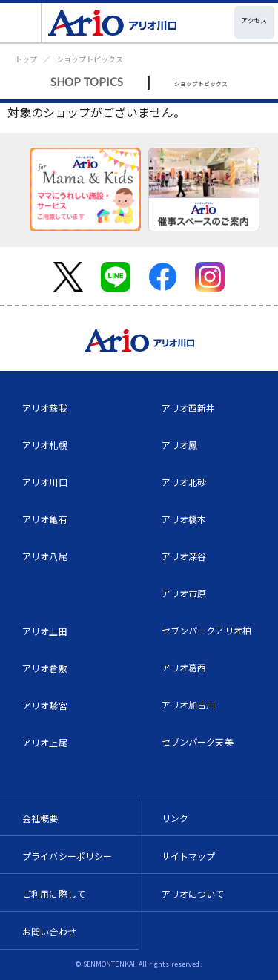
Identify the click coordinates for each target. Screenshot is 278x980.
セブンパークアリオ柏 (207, 630)
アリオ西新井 (189, 408)
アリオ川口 (45, 482)
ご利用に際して (54, 894)
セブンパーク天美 (198, 741)
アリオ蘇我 (45, 408)
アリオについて (193, 894)
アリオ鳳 (180, 445)
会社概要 (40, 818)
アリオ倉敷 (45, 668)
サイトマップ (189, 856)
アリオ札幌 (45, 445)
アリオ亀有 (45, 519)
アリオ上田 (45, 631)
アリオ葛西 (184, 667)
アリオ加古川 (189, 704)
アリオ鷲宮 (45, 705)
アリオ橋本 (184, 519)
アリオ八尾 (45, 556)
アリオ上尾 (45, 742)
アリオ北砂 (184, 482)
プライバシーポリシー (67, 856)
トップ (26, 59)
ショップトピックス (90, 59)
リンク (175, 818)
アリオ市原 (184, 593)
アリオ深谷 (184, 556)
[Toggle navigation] (21, 23)
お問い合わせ (49, 931)
